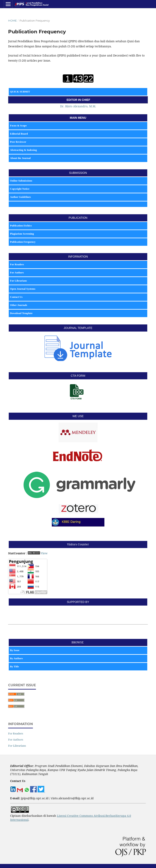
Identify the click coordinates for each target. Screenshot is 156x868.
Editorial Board (19, 134)
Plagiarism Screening (22, 234)
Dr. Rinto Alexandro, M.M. (78, 106)
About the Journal (20, 158)
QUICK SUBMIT (20, 92)
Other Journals (19, 305)
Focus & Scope (18, 126)
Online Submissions (21, 181)
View (44, 553)
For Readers (17, 264)
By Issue (15, 650)
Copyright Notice (20, 189)
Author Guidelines (20, 197)
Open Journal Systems (23, 289)
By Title (15, 666)
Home (12, 21)
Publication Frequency (23, 242)
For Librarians (18, 281)
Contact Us (16, 297)
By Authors (16, 658)
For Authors (17, 272)
